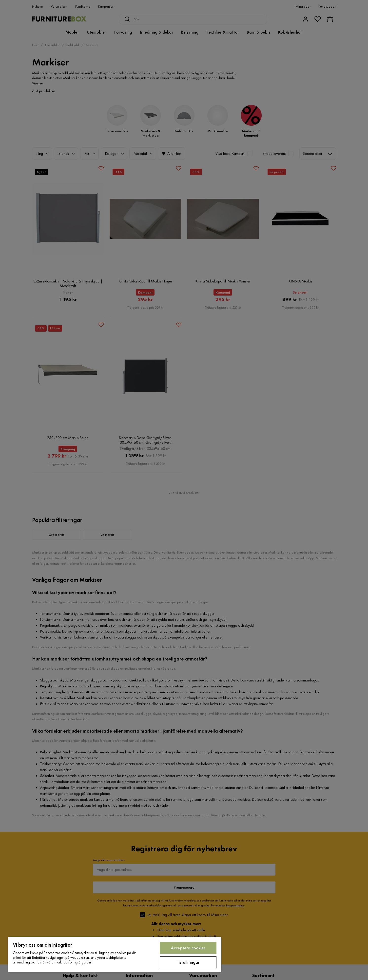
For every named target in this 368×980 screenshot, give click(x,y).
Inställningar (188, 962)
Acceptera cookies (188, 948)
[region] (115, 954)
